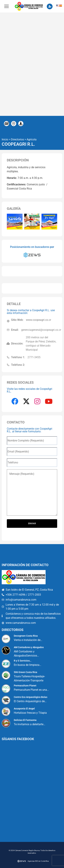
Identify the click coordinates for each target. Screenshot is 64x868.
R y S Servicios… (23, 661)
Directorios (17, 139)
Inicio (5, 139)
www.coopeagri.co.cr (38, 320)
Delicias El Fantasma (25, 720)
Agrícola (32, 139)
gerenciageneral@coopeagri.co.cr (41, 330)
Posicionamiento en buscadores (30, 247)
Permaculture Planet (25, 686)
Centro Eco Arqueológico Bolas (31, 697)
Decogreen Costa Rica (26, 636)
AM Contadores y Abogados (29, 647)
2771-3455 (34, 357)
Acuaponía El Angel (24, 709)
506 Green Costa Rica (26, 672)
